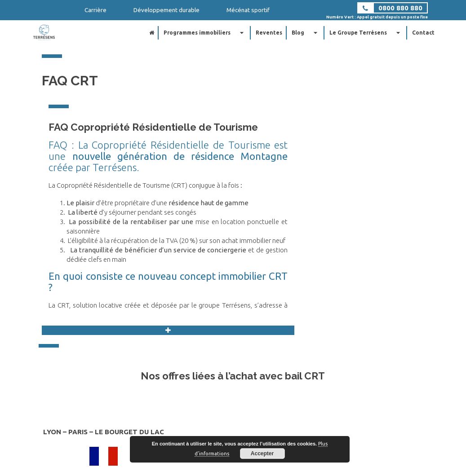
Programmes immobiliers (205, 33)
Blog (306, 33)
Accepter (262, 454)
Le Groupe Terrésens (366, 33)
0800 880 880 (400, 8)
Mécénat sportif (248, 10)
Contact (423, 33)
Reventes (269, 33)
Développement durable (166, 10)
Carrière (95, 10)
